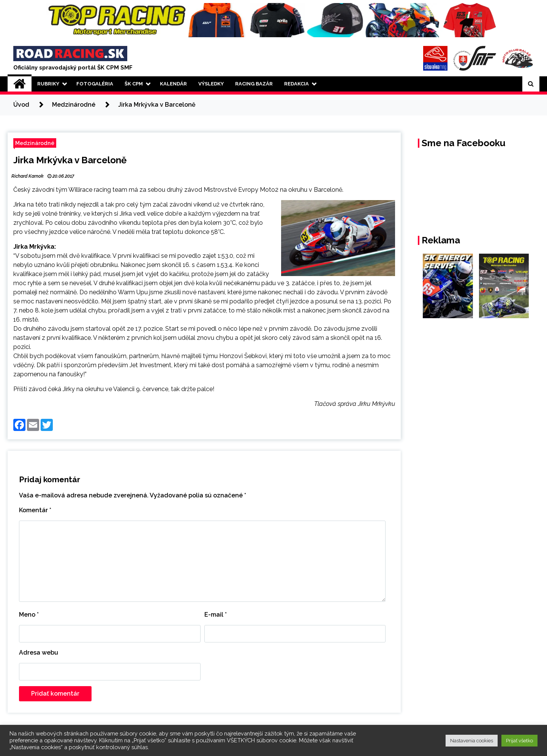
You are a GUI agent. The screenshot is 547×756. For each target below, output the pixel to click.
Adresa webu (39, 653)
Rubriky (48, 84)
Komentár (35, 510)
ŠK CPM (134, 84)
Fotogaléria (95, 84)
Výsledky (211, 84)
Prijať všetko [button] (519, 741)
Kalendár (173, 84)
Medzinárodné (35, 143)
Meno (29, 615)
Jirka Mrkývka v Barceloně (70, 160)
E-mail (216, 615)
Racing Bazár (254, 84)
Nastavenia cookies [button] (472, 741)
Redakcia (296, 84)
